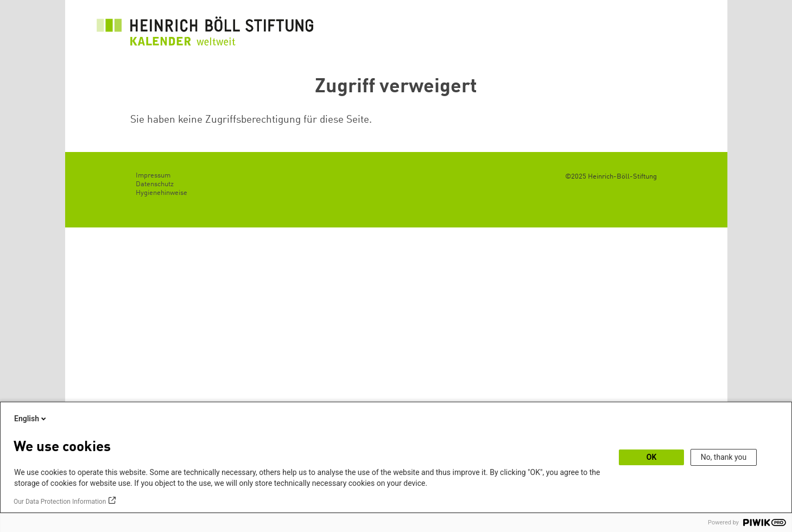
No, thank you (724, 457)
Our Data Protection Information (60, 502)
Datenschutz (155, 184)
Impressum (153, 176)
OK (652, 457)
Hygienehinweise (161, 193)
